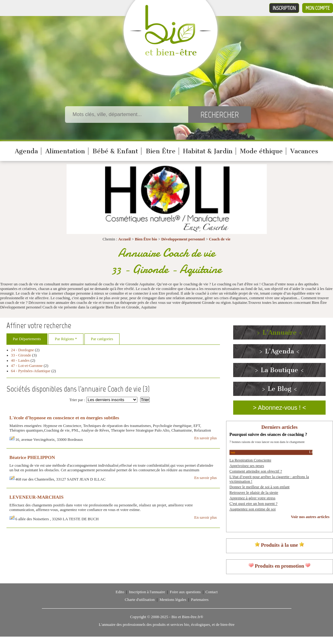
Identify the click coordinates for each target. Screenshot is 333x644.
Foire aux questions (185, 592)
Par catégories (102, 339)
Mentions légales (173, 600)
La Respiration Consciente (250, 460)
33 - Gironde (21, 355)
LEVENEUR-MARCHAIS (37, 497)
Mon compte (318, 8)
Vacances (304, 151)
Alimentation (65, 151)
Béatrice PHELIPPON (32, 457)
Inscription (284, 8)
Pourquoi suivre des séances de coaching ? (268, 434)
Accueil (125, 239)
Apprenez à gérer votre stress (252, 498)
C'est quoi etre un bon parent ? (254, 504)
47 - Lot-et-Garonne (27, 366)
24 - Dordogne (23, 350)
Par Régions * (66, 339)
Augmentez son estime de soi (253, 509)
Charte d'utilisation (140, 600)
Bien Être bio (146, 239)
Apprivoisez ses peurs (247, 466)
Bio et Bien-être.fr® (187, 617)
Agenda (26, 151)
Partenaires (200, 600)
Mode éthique (261, 151)
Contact (212, 592)
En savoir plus (206, 438)
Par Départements (27, 339)
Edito (120, 592)
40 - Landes (20, 360)
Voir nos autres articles (310, 517)
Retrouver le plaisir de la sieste (254, 493)
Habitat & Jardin (208, 151)
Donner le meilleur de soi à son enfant (260, 487)
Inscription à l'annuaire (147, 592)
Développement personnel (183, 239)
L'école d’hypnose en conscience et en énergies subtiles (64, 418)
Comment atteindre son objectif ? (256, 471)
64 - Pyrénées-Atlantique (31, 371)
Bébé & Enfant (115, 151)
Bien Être (161, 151)
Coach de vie (220, 239)
